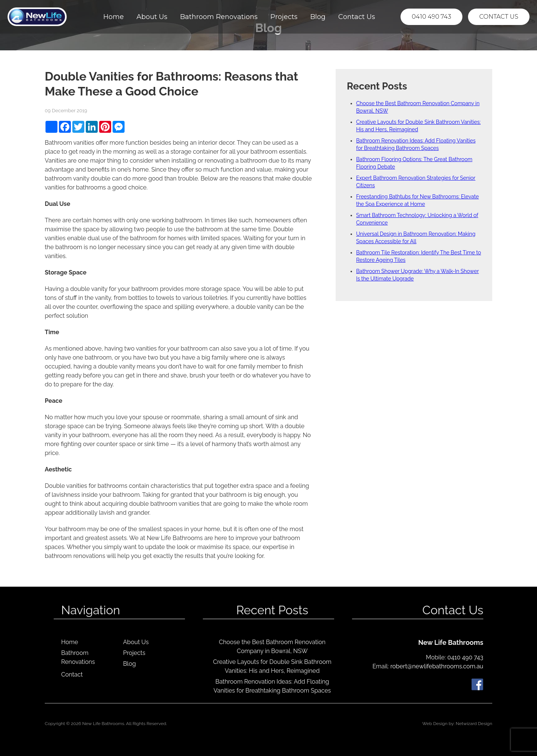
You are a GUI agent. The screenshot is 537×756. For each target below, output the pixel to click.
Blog (318, 17)
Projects (284, 17)
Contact (72, 675)
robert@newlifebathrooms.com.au (437, 666)
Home (114, 17)
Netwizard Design (474, 724)
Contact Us (357, 17)
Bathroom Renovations (219, 17)
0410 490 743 (431, 17)
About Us (152, 17)
